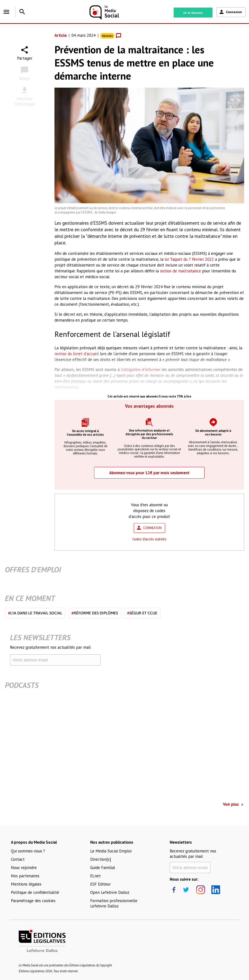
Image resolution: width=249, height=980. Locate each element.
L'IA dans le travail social (35, 613)
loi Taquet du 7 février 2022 (189, 259)
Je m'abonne (193, 13)
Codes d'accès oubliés (149, 539)
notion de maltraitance (180, 271)
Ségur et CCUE (142, 613)
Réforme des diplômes (95, 613)
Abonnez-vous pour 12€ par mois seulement (149, 473)
